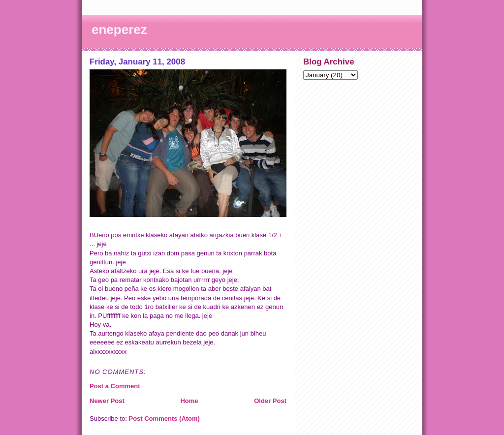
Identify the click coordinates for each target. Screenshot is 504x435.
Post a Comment (115, 386)
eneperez (119, 30)
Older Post (270, 401)
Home (189, 401)
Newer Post (107, 401)
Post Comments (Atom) (164, 419)
